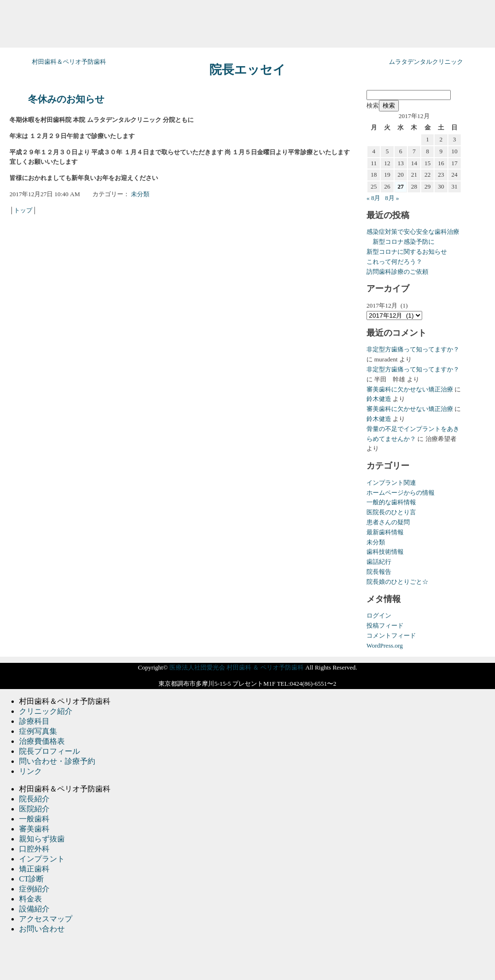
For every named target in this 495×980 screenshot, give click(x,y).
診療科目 (34, 721)
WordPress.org (385, 645)
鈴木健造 (379, 399)
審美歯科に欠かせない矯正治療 (410, 389)
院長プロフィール (49, 751)
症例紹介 (34, 889)
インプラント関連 (391, 483)
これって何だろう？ (394, 262)
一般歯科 (34, 819)
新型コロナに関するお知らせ (407, 252)
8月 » (392, 198)
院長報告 (379, 572)
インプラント (42, 859)
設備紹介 (34, 909)
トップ (23, 210)
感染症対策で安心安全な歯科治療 (413, 232)
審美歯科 (34, 829)
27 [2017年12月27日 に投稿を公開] (401, 186)
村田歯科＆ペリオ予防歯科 (69, 62)
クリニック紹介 (46, 711)
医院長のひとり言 (391, 512)
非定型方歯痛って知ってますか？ (413, 349)
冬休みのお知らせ (66, 99)
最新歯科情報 (385, 532)
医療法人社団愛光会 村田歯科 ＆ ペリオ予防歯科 (237, 667)
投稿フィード (385, 625)
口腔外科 (34, 849)
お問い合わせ (42, 929)
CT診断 (31, 879)
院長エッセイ (247, 70)
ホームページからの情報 (401, 493)
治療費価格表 (42, 741)
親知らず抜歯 (42, 839)
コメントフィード (391, 635)
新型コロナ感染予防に (401, 242)
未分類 (140, 194)
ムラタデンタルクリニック (426, 62)
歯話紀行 (379, 562)
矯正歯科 (34, 869)
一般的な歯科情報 (391, 502)
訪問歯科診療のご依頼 (397, 272)
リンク (30, 771)
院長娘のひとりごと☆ (397, 582)
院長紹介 (34, 799)
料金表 (30, 899)
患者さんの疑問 (388, 522)
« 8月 (373, 198)
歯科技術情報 (385, 552)
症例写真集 (38, 731)
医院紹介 (34, 809)
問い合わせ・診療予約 (57, 761)
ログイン (379, 615)
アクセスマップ (46, 919)
